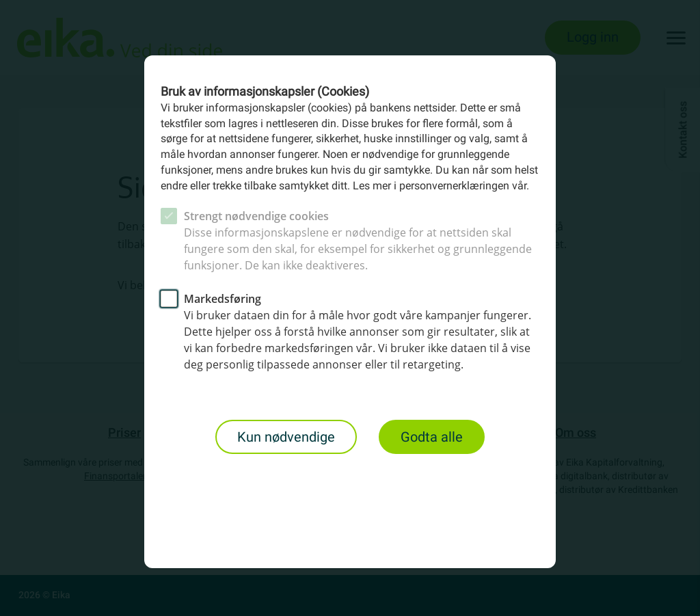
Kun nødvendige (286, 437)
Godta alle (432, 437)
